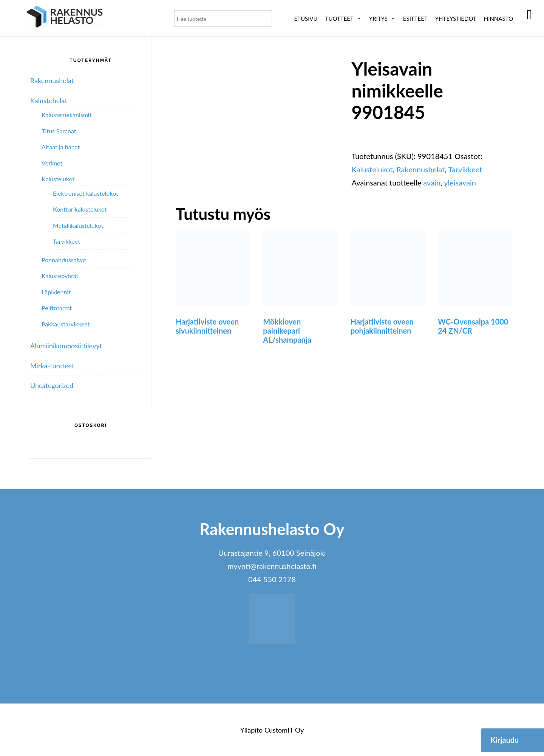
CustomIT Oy (284, 730)
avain (432, 182)
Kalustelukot (372, 169)
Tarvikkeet (465, 169)
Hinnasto (498, 19)
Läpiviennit (56, 292)
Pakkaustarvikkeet (66, 324)
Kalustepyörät (60, 276)
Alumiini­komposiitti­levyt (66, 346)
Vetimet (52, 163)
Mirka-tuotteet (52, 366)
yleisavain (460, 182)
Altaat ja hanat (61, 147)
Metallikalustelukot (78, 225)
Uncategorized (52, 385)
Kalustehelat (49, 100)
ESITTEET (415, 19)
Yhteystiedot (456, 19)
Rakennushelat (420, 169)
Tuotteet (343, 19)
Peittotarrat (57, 308)
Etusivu (306, 19)
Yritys (382, 19)
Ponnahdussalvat (64, 260)
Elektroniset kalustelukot (86, 193)
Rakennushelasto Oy (65, 18)
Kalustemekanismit (66, 115)
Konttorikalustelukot (80, 209)
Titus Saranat (59, 131)
